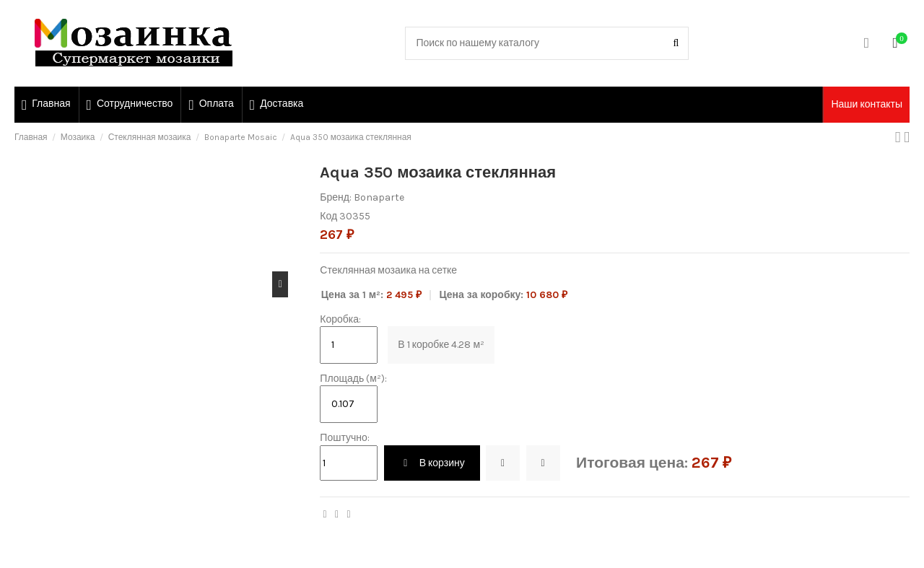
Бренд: (336, 197)
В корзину (432, 463)
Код (328, 216)
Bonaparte (379, 197)
